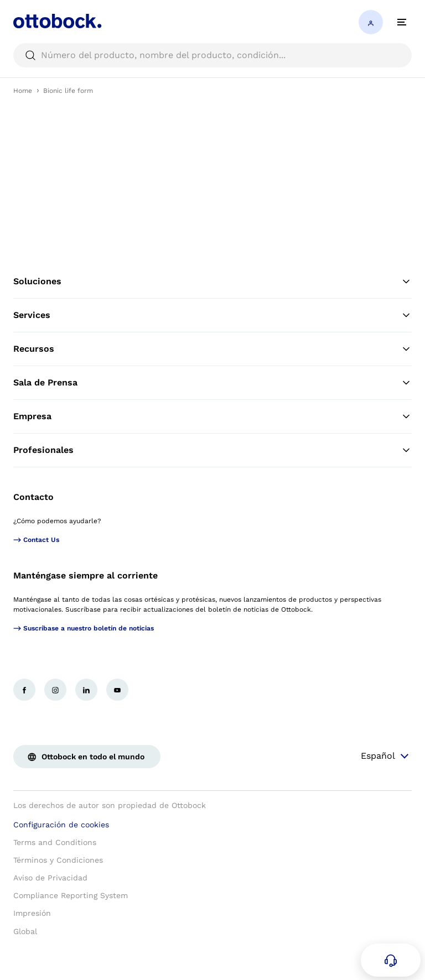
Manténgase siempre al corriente (85, 575)
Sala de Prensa (212, 383)
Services (212, 315)
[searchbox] (212, 55)
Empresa (212, 416)
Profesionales (212, 450)
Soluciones (212, 282)
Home (23, 91)
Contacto (33, 497)
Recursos (212, 349)
